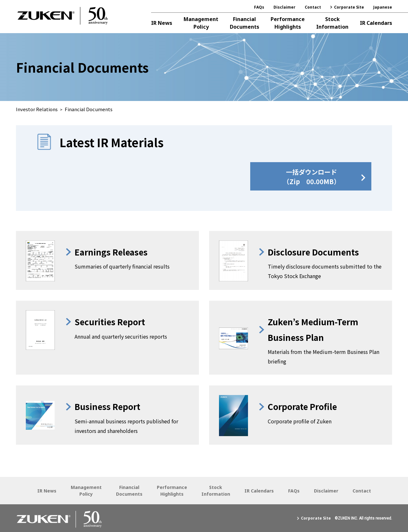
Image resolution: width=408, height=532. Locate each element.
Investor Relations (37, 109)
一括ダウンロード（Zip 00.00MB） (312, 177)
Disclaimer (284, 7)
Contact (313, 7)
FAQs (259, 7)
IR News (162, 23)
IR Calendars (376, 23)
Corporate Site (349, 7)
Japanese (383, 7)
